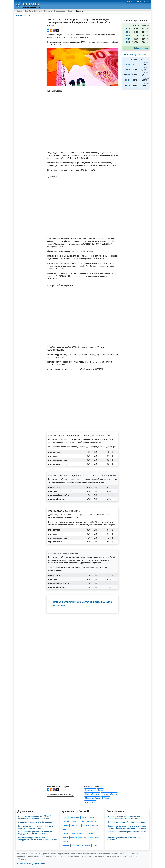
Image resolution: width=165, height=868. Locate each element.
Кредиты (48, 11)
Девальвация (90, 802)
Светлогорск (76, 825)
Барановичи (74, 817)
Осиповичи (86, 845)
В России (106, 798)
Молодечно (94, 837)
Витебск (66, 821)
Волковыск (81, 833)
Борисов (74, 837)
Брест (65, 817)
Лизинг (71, 11)
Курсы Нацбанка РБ (135, 54)
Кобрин (92, 817)
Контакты (147, 2)
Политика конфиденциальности (31, 864)
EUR (128, 32)
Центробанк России (109, 794)
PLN (128, 42)
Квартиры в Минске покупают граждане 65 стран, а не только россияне (37, 827)
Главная (130, 2)
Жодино (66, 841)
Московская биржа (92, 798)
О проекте (138, 2)
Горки (95, 845)
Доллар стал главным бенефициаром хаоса (37, 822)
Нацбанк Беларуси (92, 794)
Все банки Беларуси (34, 11)
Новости (79, 11)
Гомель (66, 825)
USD (128, 29)
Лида (73, 833)
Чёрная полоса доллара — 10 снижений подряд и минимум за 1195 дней (35, 833)
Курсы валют (60, 11)
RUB (128, 35)
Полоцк (75, 821)
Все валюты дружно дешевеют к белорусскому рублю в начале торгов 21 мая (38, 839)
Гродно (66, 833)
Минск (65, 837)
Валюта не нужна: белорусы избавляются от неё (127, 833)
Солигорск (83, 837)
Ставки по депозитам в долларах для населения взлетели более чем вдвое (124, 817)
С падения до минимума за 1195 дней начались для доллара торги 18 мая (35, 817)
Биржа (100, 790)
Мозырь (86, 825)
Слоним (91, 833)
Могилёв (66, 845)
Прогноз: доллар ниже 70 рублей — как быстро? (124, 839)
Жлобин (95, 825)
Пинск (84, 817)
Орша (82, 821)
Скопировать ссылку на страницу (60, 795)
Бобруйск (76, 845)
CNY (128, 39)
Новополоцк (91, 821)
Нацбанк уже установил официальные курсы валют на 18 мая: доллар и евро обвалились (127, 827)
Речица (66, 829)
